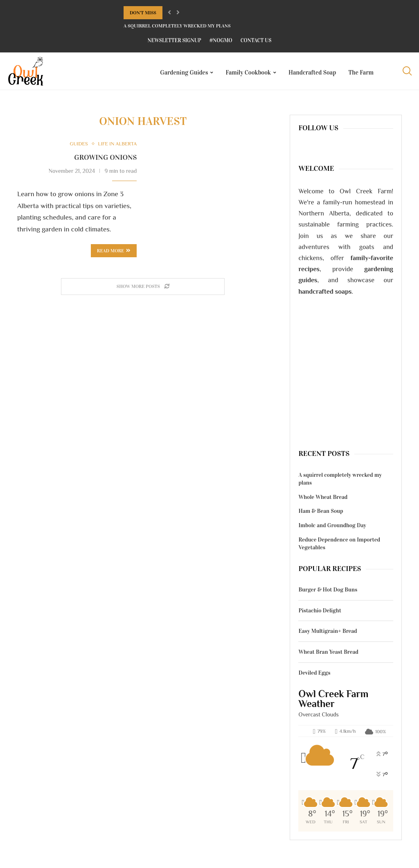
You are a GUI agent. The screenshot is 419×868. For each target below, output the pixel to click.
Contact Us (256, 41)
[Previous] (169, 13)
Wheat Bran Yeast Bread (328, 655)
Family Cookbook (248, 73)
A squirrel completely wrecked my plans (177, 26)
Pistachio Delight (320, 614)
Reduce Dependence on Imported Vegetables (339, 547)
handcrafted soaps (325, 295)
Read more (114, 254)
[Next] (178, 13)
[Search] (407, 73)
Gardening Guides (184, 73)
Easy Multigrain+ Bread (328, 634)
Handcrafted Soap (312, 73)
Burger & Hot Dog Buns (328, 593)
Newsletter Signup (175, 41)
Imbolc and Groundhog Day (332, 529)
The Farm (361, 73)
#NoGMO (221, 41)
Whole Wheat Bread (323, 500)
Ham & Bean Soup (321, 514)
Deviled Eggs (314, 676)
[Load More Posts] (143, 290)
